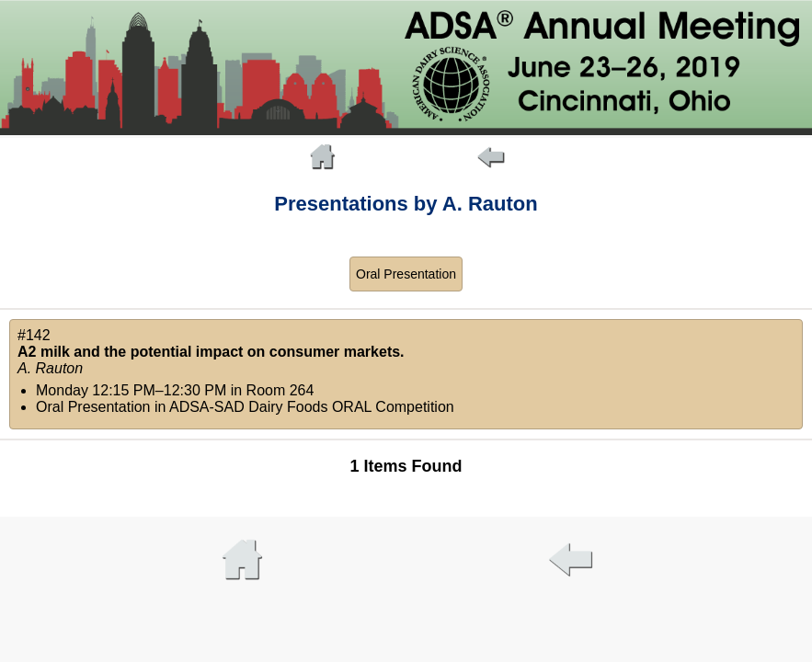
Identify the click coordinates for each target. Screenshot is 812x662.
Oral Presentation (406, 274)
